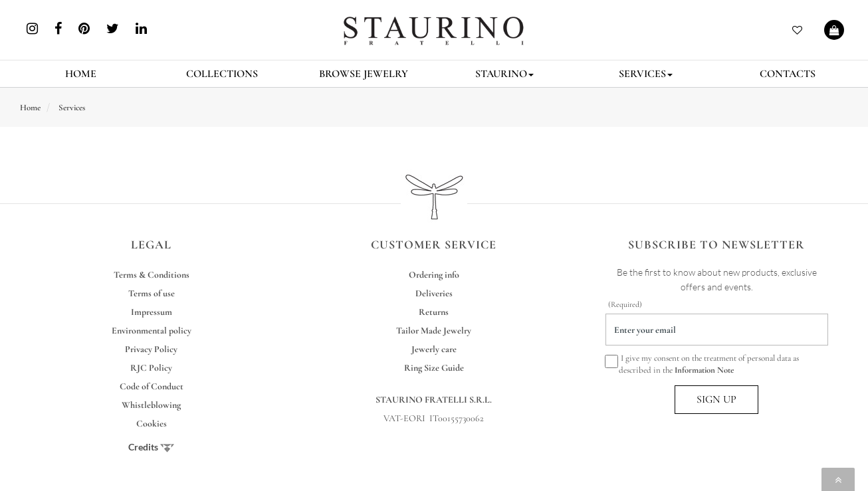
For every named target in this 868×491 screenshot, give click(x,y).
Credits (151, 447)
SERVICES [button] (646, 74)
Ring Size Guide (434, 368)
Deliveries (434, 293)
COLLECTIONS (222, 74)
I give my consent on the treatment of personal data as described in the (702, 364)
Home (30, 108)
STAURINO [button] (504, 74)
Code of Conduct (152, 386)
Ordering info (434, 275)
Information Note (704, 370)
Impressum (152, 312)
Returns (434, 312)
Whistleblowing (151, 405)
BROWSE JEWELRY (364, 74)
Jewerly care (434, 349)
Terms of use (152, 293)
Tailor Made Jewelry (434, 331)
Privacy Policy (151, 349)
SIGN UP (716, 399)
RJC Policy (151, 368)
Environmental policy (152, 331)
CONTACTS (788, 74)
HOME (81, 74)
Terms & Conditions (152, 275)
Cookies (152, 424)
